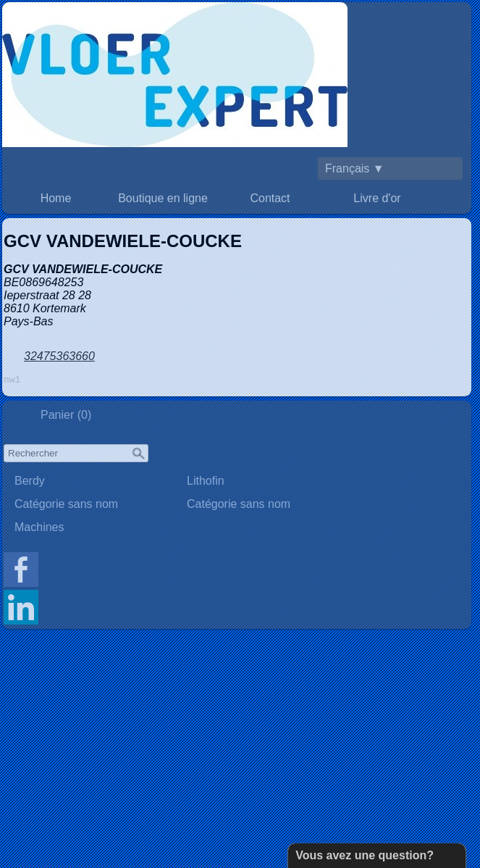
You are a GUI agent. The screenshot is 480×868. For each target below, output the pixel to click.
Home (56, 198)
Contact (270, 198)
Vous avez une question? (365, 855)
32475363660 (59, 356)
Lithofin (206, 483)
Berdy (30, 483)
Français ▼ (355, 168)
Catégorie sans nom (66, 506)
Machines (39, 529)
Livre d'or (377, 198)
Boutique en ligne (163, 198)
